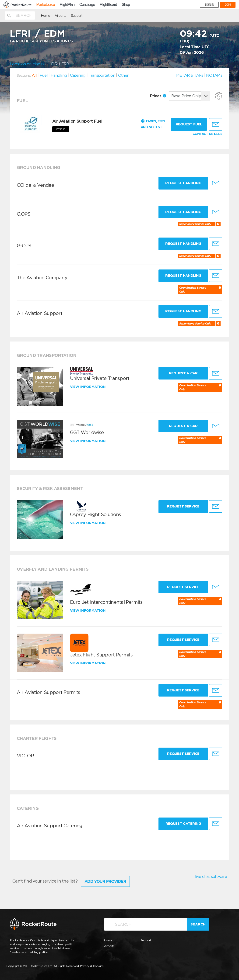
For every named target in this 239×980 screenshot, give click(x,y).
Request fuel (189, 124)
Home (45, 16)
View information (88, 387)
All (34, 75)
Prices (158, 96)
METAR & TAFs (190, 75)
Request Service (183, 506)
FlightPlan (67, 5)
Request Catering (183, 824)
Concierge (87, 5)
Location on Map (27, 64)
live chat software (211, 876)
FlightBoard (108, 5)
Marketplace (45, 5)
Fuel (44, 75)
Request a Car (183, 373)
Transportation (102, 75)
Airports (60, 16)
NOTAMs (214, 75)
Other (123, 75)
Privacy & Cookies (92, 966)
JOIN (228, 5)
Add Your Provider (105, 881)
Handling (59, 75)
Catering (78, 75)
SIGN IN (209, 5)
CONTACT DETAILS (207, 134)
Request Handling (183, 183)
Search (198, 924)
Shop (126, 5)
